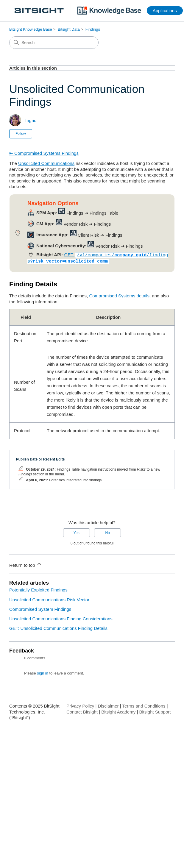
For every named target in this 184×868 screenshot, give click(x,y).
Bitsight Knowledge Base (31, 29)
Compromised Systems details (119, 295)
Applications (165, 11)
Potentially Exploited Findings (38, 589)
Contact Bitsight (82, 711)
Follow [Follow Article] (21, 134)
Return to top (26, 563)
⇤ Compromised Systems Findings (44, 153)
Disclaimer (108, 705)
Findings (93, 29)
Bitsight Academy (118, 711)
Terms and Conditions (144, 705)
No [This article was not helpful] (107, 532)
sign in (43, 672)
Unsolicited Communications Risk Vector (49, 598)
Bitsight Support (155, 711)
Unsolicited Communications (46, 163)
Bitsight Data (69, 29)
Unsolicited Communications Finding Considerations (61, 618)
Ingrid (31, 120)
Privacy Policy (80, 705)
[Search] (54, 43)
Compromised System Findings (40, 608)
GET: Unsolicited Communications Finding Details (58, 627)
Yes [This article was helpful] (77, 532)
